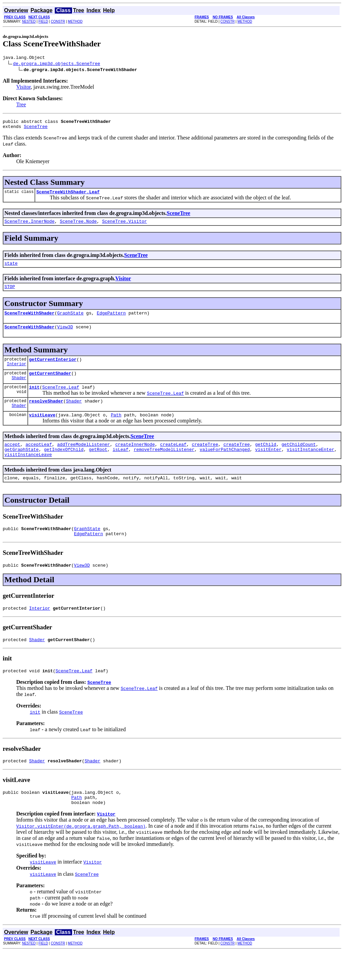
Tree (21, 105)
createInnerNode (135, 459)
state (11, 269)
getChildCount (299, 459)
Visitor (24, 88)
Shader (19, 390)
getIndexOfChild (64, 465)
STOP (10, 293)
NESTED (29, 21)
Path (116, 429)
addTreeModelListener (84, 459)
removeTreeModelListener (164, 465)
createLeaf (173, 459)
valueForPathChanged (225, 465)
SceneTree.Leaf (61, 399)
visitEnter (268, 465)
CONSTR (58, 21)
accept (12, 459)
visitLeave (42, 429)
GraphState (70, 321)
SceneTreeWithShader (29, 321)
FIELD (43, 21)
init (34, 399)
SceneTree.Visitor (125, 226)
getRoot (98, 465)
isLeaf (121, 465)
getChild (266, 459)
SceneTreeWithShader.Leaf (68, 196)
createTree (205, 459)
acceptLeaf (39, 459)
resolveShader (46, 414)
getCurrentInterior (53, 369)
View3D (65, 336)
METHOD (75, 21)
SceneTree (36, 129)
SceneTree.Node (78, 226)
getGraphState (21, 465)
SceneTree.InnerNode (29, 226)
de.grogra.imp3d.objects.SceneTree (57, 64)
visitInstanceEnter (311, 465)
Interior (17, 375)
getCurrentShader (50, 384)
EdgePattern (111, 321)
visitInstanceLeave (28, 472)
